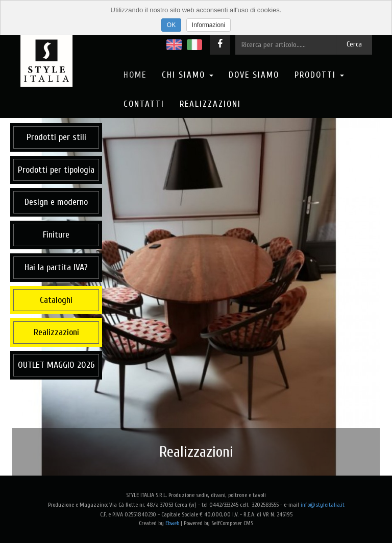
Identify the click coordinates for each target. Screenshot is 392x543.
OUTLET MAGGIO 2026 (56, 365)
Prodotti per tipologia (56, 170)
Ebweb (172, 523)
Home (135, 75)
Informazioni (209, 25)
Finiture (56, 235)
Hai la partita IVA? (56, 267)
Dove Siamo (254, 75)
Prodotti (319, 75)
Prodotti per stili (56, 137)
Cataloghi (56, 300)
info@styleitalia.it (323, 505)
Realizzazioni (210, 104)
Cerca (354, 44)
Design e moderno (56, 202)
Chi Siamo (188, 75)
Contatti (144, 104)
